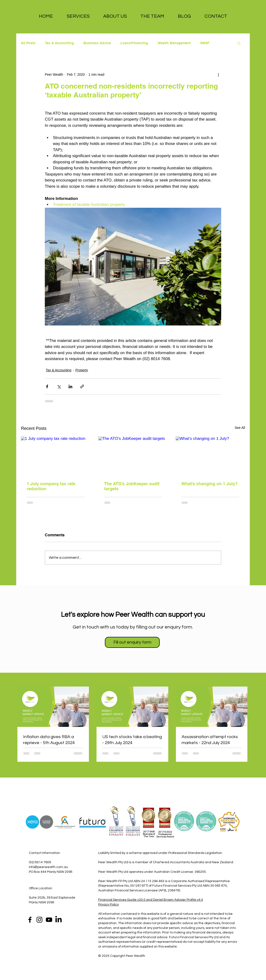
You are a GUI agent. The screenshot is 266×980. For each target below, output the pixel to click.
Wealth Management (174, 43)
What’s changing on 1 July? (210, 484)
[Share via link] (82, 386)
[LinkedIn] (59, 920)
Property (82, 370)
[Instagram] (39, 920)
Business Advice (97, 43)
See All (240, 428)
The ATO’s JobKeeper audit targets (132, 486)
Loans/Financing (134, 43)
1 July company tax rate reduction (51, 486)
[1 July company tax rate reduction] (56, 456)
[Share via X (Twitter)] (59, 386)
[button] (78, 16)
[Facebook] (30, 920)
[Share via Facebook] (47, 386)
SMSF (205, 43)
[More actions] (218, 75)
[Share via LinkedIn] (70, 386)
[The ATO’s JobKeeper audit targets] (133, 456)
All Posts (28, 43)
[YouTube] (49, 920)
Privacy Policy (109, 905)
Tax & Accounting (59, 43)
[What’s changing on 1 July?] (210, 456)
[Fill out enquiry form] (132, 642)
